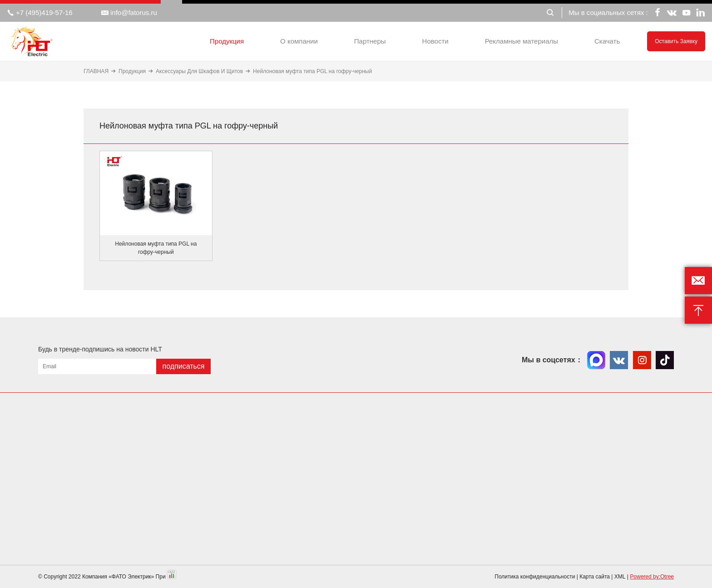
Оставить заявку (676, 41)
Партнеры (370, 41)
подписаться (183, 366)
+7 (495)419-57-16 (40, 13)
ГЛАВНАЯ (96, 71)
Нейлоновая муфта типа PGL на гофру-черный (312, 71)
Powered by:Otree (652, 577)
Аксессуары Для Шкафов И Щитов (199, 71)
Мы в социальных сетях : (608, 12)
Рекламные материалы (522, 41)
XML (620, 577)
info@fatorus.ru (129, 13)
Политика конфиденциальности (535, 577)
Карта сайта (595, 577)
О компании (299, 41)
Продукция (227, 41)
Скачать (607, 41)
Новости (435, 41)
